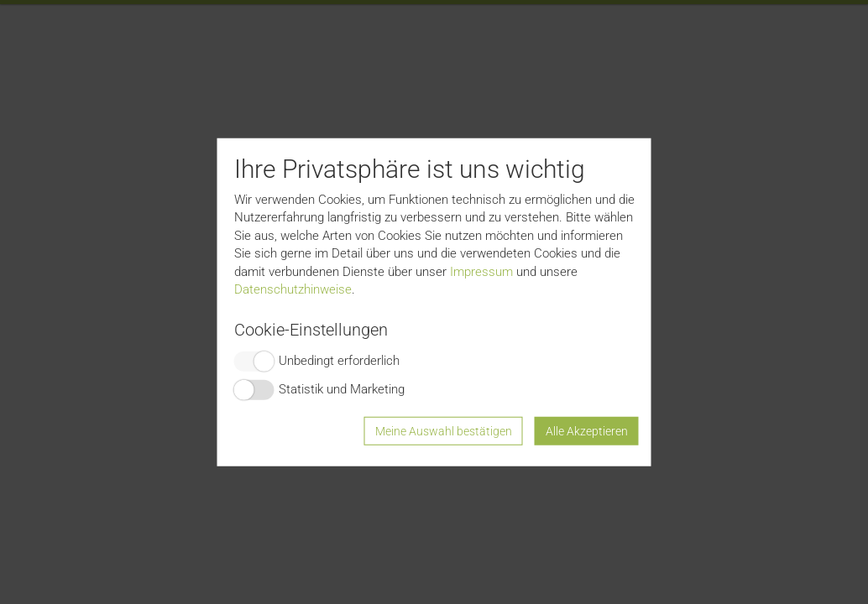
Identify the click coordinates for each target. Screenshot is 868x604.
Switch (254, 361)
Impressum (481, 271)
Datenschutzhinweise (293, 289)
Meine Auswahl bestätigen (444, 430)
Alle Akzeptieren (587, 430)
